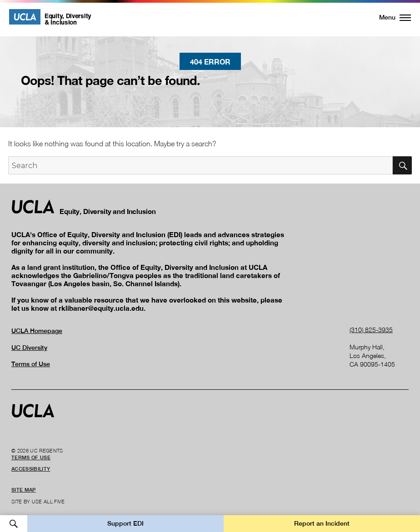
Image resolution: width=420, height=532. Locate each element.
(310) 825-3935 (371, 330)
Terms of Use (31, 364)
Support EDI (125, 523)
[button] (390, 17)
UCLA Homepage (37, 331)
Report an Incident (322, 523)
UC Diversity (29, 348)
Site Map (24, 490)
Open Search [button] (14, 524)
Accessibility (31, 469)
